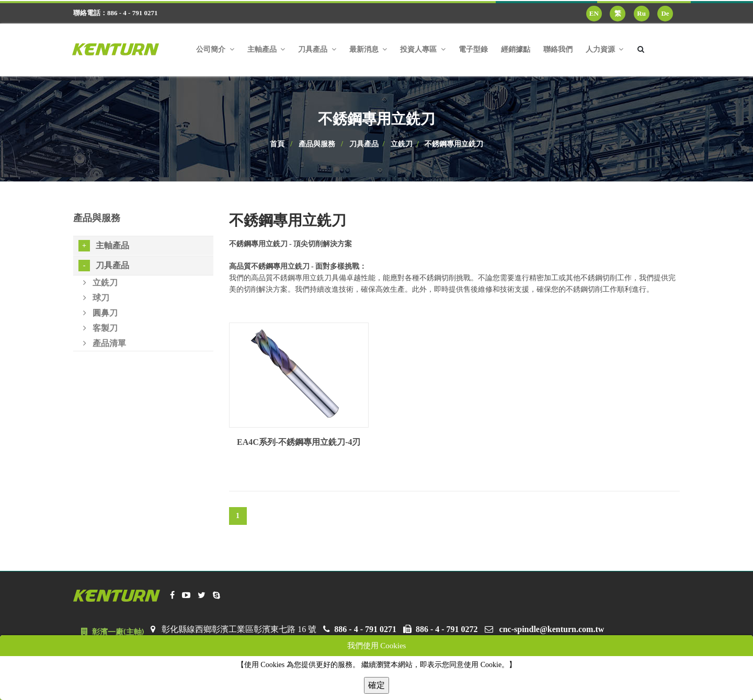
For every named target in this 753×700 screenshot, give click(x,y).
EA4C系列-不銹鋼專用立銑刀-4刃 (299, 442)
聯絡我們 (558, 49)
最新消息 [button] (368, 49)
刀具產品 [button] (317, 49)
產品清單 (105, 343)
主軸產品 (104, 246)
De (665, 13)
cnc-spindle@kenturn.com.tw (552, 629)
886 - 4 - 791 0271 (365, 629)
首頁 (277, 144)
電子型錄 (473, 49)
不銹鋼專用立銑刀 (454, 144)
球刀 (96, 298)
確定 (376, 685)
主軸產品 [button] (266, 49)
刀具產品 (364, 144)
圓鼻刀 (100, 313)
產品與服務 (317, 144)
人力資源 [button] (605, 49)
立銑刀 (402, 144)
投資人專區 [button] (423, 49)
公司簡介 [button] (215, 49)
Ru (641, 13)
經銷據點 (516, 49)
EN (594, 13)
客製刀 (100, 328)
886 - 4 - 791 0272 (447, 629)
